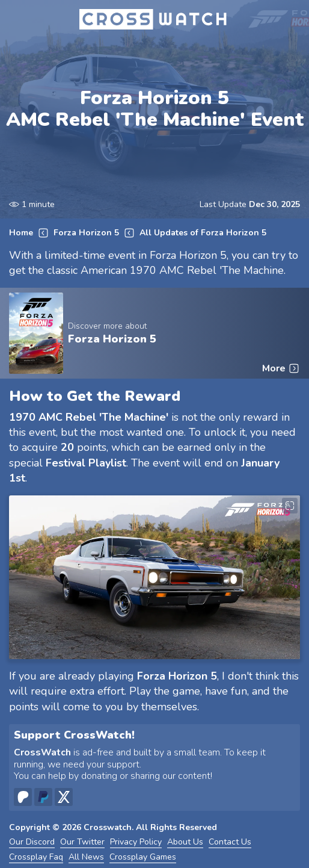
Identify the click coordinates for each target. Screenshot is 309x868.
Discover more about (107, 326)
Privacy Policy (136, 842)
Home (21, 233)
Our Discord (32, 842)
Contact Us (230, 842)
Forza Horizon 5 (86, 233)
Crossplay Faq (36, 857)
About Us (185, 842)
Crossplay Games (143, 857)
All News (86, 857)
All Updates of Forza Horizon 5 (203, 233)
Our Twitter (82, 842)
